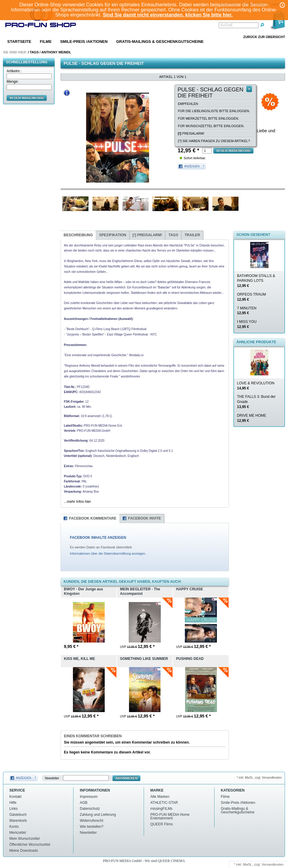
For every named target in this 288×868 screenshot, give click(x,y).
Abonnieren (127, 778)
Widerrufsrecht (91, 821)
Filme (46, 42)
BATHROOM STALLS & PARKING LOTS (256, 281)
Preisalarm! (191, 133)
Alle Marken (160, 797)
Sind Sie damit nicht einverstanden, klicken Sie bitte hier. (168, 15)
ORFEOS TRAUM (251, 297)
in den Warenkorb (27, 98)
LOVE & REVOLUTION (256, 386)
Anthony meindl (56, 52)
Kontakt (15, 797)
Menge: (13, 82)
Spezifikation (112, 235)
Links (13, 809)
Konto (14, 827)
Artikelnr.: (14, 71)
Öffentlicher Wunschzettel (30, 845)
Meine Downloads (24, 851)
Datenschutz (90, 809)
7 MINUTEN (247, 311)
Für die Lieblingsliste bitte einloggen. (214, 111)
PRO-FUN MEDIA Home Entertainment (170, 816)
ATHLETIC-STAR (164, 803)
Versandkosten (273, 864)
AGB (84, 803)
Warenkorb (18, 821)
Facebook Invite (145, 518)
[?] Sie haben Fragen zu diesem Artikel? (214, 141)
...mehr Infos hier (77, 502)
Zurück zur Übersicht (264, 37)
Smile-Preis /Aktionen (84, 42)
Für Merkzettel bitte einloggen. (208, 118)
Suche (226, 25)
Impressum (89, 797)
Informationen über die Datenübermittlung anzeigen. (108, 553)
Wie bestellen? (92, 827)
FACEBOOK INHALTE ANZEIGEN (98, 538)
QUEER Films (162, 824)
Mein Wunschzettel (24, 839)
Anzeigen (192, 166)
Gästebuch (18, 815)
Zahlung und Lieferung (98, 815)
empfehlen (188, 104)
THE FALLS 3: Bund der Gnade (256, 402)
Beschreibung (78, 235)
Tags (34, 52)
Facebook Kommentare (93, 518)
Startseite (19, 42)
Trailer (192, 235)
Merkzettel (18, 833)
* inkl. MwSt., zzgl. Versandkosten (259, 778)
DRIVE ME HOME (252, 418)
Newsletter (52, 778)
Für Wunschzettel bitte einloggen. (211, 126)
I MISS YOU (247, 324)
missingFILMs (161, 809)
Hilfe (13, 803)
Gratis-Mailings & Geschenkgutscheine (160, 42)
